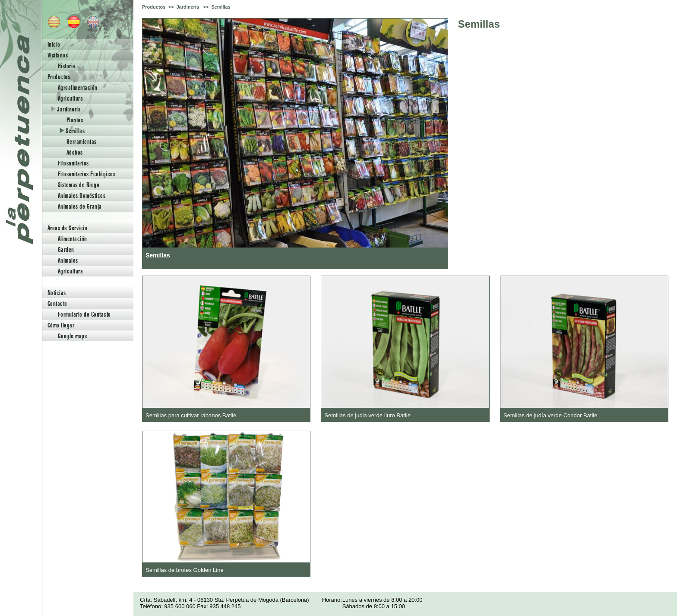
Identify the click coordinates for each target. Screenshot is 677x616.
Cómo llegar (61, 325)
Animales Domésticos (82, 195)
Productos (59, 77)
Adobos (75, 152)
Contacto (57, 303)
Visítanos (58, 55)
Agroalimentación (78, 87)
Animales (68, 260)
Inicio (54, 44)
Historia (67, 66)
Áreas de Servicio (67, 228)
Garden (66, 249)
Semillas (72, 131)
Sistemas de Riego (79, 185)
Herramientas (82, 141)
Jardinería (66, 109)
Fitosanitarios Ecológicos (87, 174)
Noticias (57, 293)
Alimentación (73, 239)
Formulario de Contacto (84, 314)
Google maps (72, 336)
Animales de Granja (80, 206)
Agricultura (70, 98)
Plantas (75, 120)
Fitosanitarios (73, 163)
